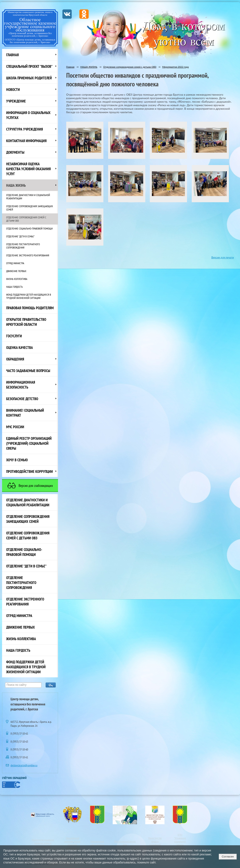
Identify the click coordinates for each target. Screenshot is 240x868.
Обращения (15, 359)
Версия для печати (223, 257)
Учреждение (16, 101)
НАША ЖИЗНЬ (16, 185)
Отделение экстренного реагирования (28, 255)
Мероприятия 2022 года (175, 67)
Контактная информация (26, 141)
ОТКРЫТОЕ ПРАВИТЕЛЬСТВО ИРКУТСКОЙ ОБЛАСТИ (26, 322)
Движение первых (16, 271)
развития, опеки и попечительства (43, 845)
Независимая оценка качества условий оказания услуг (28, 169)
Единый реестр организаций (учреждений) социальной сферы (29, 443)
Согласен (228, 857)
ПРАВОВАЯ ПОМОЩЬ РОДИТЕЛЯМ (30, 308)
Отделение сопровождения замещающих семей (30, 208)
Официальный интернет (72, 840)
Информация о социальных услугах (28, 115)
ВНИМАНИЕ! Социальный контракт (25, 413)
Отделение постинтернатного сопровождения (23, 246)
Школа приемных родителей (29, 78)
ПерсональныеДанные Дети (125, 843)
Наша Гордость (14, 287)
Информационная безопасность (21, 385)
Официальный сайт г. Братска (97, 843)
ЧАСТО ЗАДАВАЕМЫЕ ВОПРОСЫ (28, 371)
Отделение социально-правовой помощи (29, 228)
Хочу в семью (17, 460)
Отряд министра (15, 263)
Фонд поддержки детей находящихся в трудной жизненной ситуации (29, 296)
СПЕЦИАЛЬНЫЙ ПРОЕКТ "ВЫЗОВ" (29, 66)
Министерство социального (43, 840)
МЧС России (15, 427)
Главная (12, 55)
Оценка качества (20, 347)
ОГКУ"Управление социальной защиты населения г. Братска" (180, 843)
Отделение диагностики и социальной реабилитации (28, 197)
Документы (15, 152)
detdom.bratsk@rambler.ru (24, 765)
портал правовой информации (73, 845)
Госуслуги (14, 336)
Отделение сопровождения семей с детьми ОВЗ (26, 219)
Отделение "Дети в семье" (20, 236)
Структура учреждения (25, 129)
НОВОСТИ (13, 89)
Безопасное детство (22, 399)
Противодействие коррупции (30, 471)
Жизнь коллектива (17, 279)
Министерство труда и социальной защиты (155, 843)
